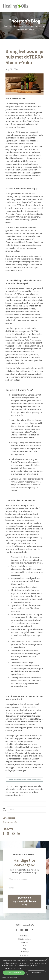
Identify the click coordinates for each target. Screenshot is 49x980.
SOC (24, 945)
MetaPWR (25, 942)
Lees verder (17, 968)
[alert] (24, 969)
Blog (24, 949)
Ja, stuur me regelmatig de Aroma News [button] (25, 901)
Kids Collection (24, 939)
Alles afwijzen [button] (36, 973)
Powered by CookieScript (10, 977)
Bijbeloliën (24, 936)
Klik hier (9, 786)
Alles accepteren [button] (14, 973)
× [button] (47, 960)
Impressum (25, 955)
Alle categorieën (10, 822)
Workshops (25, 952)
